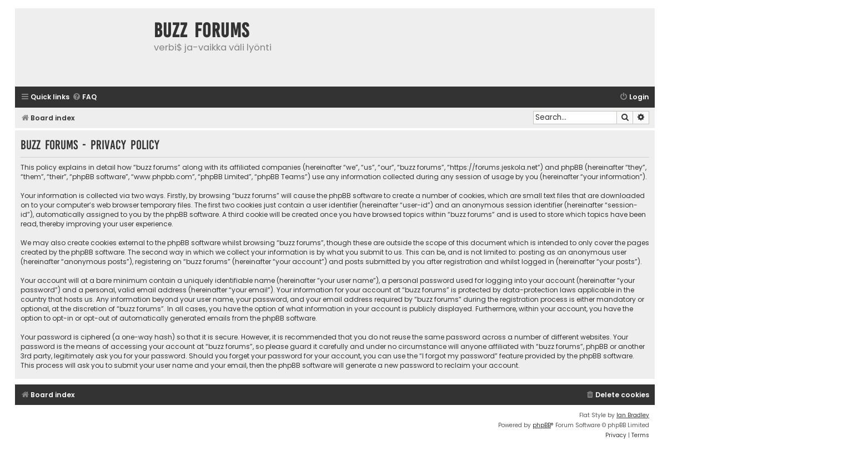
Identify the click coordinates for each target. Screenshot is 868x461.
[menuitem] (84, 97)
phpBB (542, 425)
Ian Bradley (633, 415)
